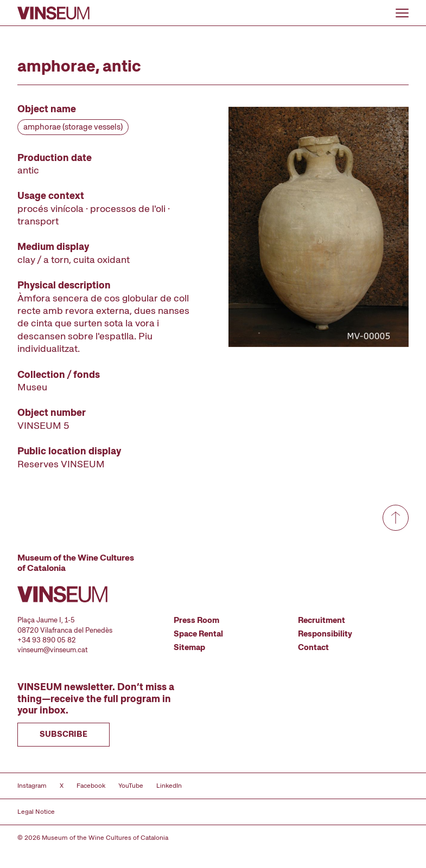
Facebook (91, 786)
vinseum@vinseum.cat (53, 650)
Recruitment (322, 620)
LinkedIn (169, 786)
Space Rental (198, 634)
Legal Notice (36, 812)
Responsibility (325, 634)
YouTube (131, 786)
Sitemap (189, 647)
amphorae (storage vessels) (73, 127)
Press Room (196, 620)
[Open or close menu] (402, 13)
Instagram (32, 786)
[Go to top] (396, 518)
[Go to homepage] (53, 13)
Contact (313, 647)
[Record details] (108, 286)
